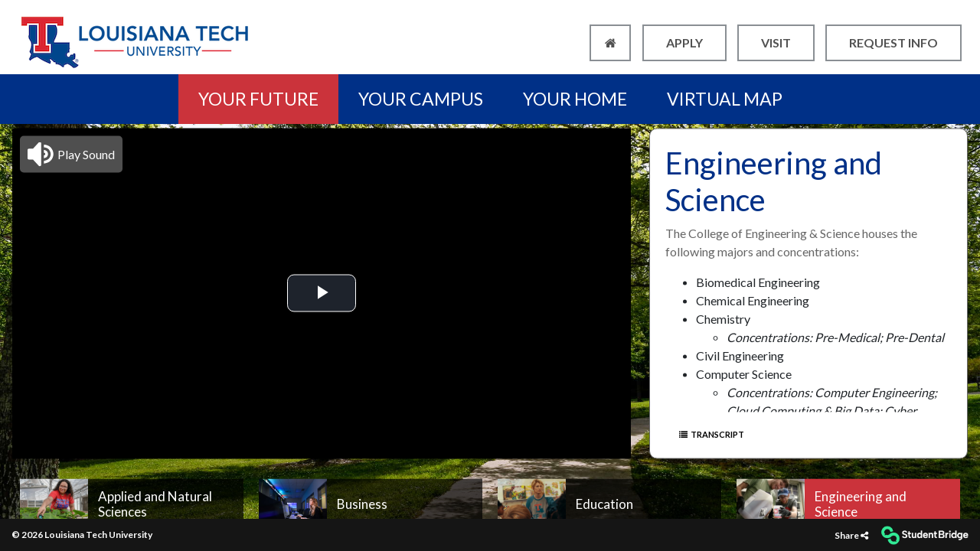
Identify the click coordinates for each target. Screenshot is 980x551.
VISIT (776, 42)
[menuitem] (132, 504)
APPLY (684, 42)
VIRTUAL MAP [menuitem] (725, 99)
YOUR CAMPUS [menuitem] (421, 99)
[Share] (851, 535)
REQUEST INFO (893, 42)
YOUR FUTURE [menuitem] (258, 99)
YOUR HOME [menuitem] (575, 99)
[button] (71, 154)
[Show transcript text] (749, 435)
